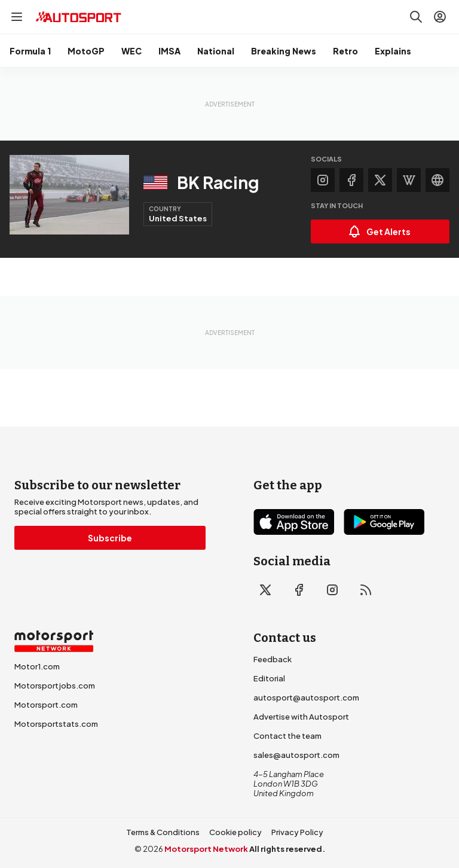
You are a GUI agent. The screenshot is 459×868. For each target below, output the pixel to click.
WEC (131, 51)
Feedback (273, 659)
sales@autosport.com (296, 755)
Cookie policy (235, 832)
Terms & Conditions (163, 832)
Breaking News (284, 51)
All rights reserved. (287, 849)
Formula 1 (30, 51)
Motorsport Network (206, 849)
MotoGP (86, 51)
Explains (393, 51)
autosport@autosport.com (306, 698)
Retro (345, 51)
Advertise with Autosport (301, 717)
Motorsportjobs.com (55, 686)
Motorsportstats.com (56, 724)
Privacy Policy (297, 832)
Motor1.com (37, 666)
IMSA (169, 51)
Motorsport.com (46, 705)
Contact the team (287, 736)
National (216, 51)
